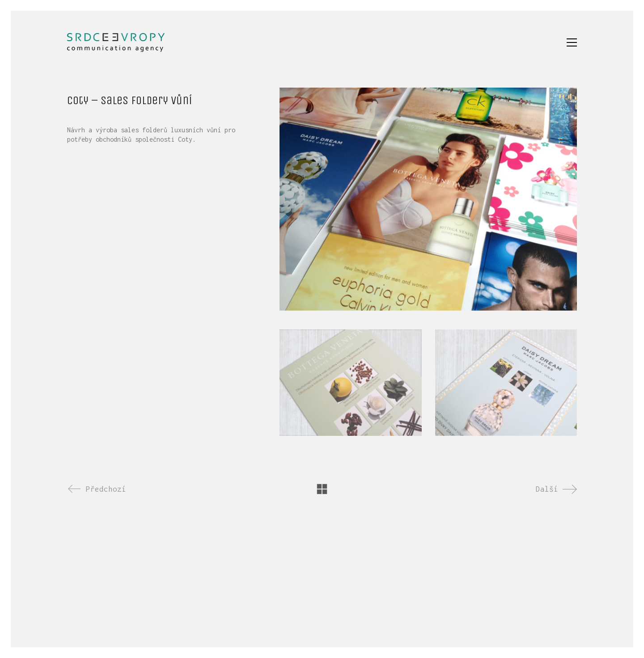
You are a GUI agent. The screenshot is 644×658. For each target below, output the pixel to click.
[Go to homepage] (116, 42)
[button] (572, 42)
